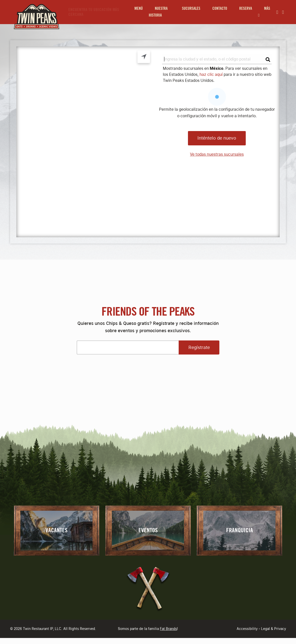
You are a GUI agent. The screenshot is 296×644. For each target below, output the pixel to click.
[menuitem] (139, 12)
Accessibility (247, 629)
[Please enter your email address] (128, 347)
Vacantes (57, 531)
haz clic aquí (211, 74)
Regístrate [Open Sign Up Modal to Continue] (199, 347)
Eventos (148, 531)
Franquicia (240, 531)
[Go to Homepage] (35, 12)
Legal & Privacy (274, 629)
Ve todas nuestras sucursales (217, 154)
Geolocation (144, 57)
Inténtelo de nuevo (217, 138)
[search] (217, 59)
